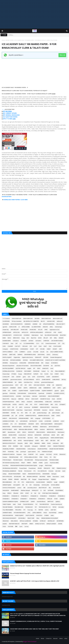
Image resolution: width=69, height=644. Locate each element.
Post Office (5, 465)
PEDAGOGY (62, 454)
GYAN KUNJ (12, 393)
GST (9, 391)
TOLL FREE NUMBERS (8, 510)
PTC (35, 471)
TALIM (19, 504)
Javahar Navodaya (42, 413)
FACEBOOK (19, 371)
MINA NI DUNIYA (41, 432)
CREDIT (49, 349)
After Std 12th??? (61, 324)
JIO (62, 413)
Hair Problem (27, 396)
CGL (63, 343)
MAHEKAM (31, 424)
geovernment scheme (16, 380)
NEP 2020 (53, 441)
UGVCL (47, 510)
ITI (30, 413)
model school (22, 435)
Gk (16, 382)
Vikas (38, 518)
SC (27, 485)
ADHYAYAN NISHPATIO (17, 324)
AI (19, 327)
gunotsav (5, 393)
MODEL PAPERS (10, 40)
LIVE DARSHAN (24, 421)
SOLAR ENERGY (59, 490)
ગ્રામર (21, 526)
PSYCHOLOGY (28, 471)
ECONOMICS (54, 363)
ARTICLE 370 (25, 332)
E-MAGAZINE (23, 363)
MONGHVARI (38, 435)
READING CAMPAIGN (32, 477)
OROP (4, 452)
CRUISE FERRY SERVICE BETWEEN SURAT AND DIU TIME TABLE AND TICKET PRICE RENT (34, 629)
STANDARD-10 (15, 496)
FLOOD (46, 374)
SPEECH (9, 493)
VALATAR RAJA (53, 513)
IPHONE (13, 413)
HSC (31, 404)
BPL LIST (46, 338)
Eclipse (47, 363)
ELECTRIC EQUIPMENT (8, 368)
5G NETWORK (6, 321)
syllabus (58, 502)
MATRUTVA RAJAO (7, 429)
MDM (15, 429)
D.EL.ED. (42, 352)
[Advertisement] (34, 14)
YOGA (4, 526)
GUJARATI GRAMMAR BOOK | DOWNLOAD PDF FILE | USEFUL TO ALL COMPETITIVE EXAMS (36, 621)
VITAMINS (35, 521)
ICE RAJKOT (62, 404)
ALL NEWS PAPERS (36, 327)
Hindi (53, 399)
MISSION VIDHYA (51, 432)
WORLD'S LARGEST (51, 524)
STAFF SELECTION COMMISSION (50, 493)
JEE (49, 413)
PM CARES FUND (29, 460)
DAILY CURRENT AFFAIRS (57, 352)
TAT (36, 504)
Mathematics (43, 427)
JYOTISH (21, 416)
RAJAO (24, 474)
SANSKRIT (62, 482)
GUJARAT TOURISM (35, 391)
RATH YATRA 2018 (7, 477)
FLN (41, 374)
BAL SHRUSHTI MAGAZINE (51, 335)
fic (48, 371)
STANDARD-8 (33, 499)
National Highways (29, 441)
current (29, 352)
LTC (16, 424)
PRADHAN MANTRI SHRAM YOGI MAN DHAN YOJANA (24, 465)
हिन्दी (16, 526)
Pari (39, 452)
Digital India (17, 357)
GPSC (30, 385)
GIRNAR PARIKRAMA (8, 382)
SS (32, 493)
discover (55, 638)
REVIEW (10, 479)
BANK (4, 338)
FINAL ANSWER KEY (60, 371)
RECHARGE (42, 477)
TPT (24, 510)
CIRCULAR (25, 346)
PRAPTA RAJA (48, 465)
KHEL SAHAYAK (13, 418)
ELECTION (57, 366)
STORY (56, 499)
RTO (23, 482)
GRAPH (25, 388)
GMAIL (20, 382)
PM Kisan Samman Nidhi (41, 460)
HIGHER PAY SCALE (45, 399)
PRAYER (40, 468)
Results (4, 479)
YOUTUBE (11, 526)
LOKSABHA (5, 424)
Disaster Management (56, 357)
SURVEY (33, 502)
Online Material (32, 449)
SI (41, 490)
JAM (34, 413)
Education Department (8, 366)
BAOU (9, 338)
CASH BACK (6, 343)
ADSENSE (35, 324)
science (19, 488)
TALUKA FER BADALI (28, 504)
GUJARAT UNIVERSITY (47, 391)
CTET (16, 352)
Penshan (5, 457)
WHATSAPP (24, 524)
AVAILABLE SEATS (7, 335)
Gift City (64, 380)
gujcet (62, 391)
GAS (29, 377)
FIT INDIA (14, 374)
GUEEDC (14, 391)
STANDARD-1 (6, 496)
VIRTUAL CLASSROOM (25, 521)
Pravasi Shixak (23, 468)
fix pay (20, 374)
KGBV (53, 416)
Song (4, 493)
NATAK (20, 441)
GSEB (40, 388)
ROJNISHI (53, 479)
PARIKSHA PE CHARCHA (9, 454)
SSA (35, 493)
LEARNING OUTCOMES (8, 421)
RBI (24, 477)
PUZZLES (51, 471)
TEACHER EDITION (44, 504)
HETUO (27, 399)
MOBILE (5, 435)
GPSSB (49, 385)
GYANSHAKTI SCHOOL (8, 396)
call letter (31, 341)
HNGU (23, 402)
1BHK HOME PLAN (16, 319)
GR (53, 385)
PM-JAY (23, 463)
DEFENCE (20, 355)
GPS (26, 385)
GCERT (48, 377)
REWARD (17, 479)
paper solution (32, 452)
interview (58, 410)
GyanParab (41, 393)
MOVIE (53, 435)
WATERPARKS (60, 521)
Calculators (16, 341)
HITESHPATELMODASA (8, 402)
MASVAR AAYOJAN (17, 427)
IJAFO (21, 407)
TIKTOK (54, 507)
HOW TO (21, 404)
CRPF (60, 349)
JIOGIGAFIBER (6, 416)
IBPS (52, 404)
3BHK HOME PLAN (46, 319)
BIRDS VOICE (16, 338)
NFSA (31, 443)
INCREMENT (35, 407)
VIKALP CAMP (31, 518)
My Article (30, 438)
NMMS (43, 443)
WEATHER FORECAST (14, 524)
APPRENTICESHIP (7, 332)
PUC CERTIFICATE (42, 471)
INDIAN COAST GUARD (8, 410)
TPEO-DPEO (18, 510)
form (62, 374)
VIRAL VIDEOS (14, 521)
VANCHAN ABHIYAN (8, 515)
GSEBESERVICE (47, 388)
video (52, 515)
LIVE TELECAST (33, 421)
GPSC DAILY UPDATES (39, 385)
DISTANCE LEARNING (16, 360)
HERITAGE (21, 399)
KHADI (58, 416)
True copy (30, 510)
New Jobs (20, 443)
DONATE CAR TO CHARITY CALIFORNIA (55, 360)
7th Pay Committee (17, 321)
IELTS (4, 407)
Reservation (56, 477)
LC (53, 418)
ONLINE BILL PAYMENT (8, 449)
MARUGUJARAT (58, 424)
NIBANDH (37, 443)
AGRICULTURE (13, 327)
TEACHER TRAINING (8, 507)
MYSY (36, 438)
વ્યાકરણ (26, 526)
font (52, 374)
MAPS (37, 424)
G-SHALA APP (6, 377)
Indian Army (55, 407)
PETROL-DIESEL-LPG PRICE (31, 457)
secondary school (32, 488)
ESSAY (39, 368)
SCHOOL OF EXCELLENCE (9, 488)
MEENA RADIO (59, 429)
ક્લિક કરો (62, 55)
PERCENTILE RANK (14, 457)
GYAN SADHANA (22, 393)
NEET (47, 441)
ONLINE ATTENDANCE (59, 446)
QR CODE (58, 471)
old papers (35, 446)
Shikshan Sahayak (25, 490)
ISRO (26, 413)
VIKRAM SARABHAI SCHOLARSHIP (50, 518)
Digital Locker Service (27, 357)
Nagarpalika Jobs (44, 438)
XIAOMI (60, 524)
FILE (52, 371)
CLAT (35, 346)
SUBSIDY (62, 499)
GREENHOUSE (33, 388)
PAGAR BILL (11, 452)
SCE (30, 485)
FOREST (57, 374)
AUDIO (60, 332)
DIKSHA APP (38, 357)
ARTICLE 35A (16, 332)
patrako (42, 454)
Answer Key (6, 330)
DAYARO (5, 355)
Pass (25, 454)
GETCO (38, 380)
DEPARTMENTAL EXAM (30, 355)
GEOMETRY (5, 380)
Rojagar (34, 479)
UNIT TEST (53, 510)
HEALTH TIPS (6, 399)
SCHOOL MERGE (55, 485)
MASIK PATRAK (6, 427)
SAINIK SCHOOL (30, 482)
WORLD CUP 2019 (40, 524)
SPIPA (22, 493)
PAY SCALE (49, 454)
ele (52, 366)
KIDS (32, 418)
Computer (5, 349)
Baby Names (35, 335)
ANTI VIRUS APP (15, 330)
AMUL (51, 327)
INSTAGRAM (37, 410)
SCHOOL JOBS (45, 485)
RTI (19, 482)
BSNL (55, 338)
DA (47, 352)
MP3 (58, 435)
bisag (23, 338)
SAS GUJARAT (17, 485)
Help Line (14, 399)
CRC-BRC (42, 349)
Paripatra (19, 454)
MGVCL (24, 432)
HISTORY (59, 399)
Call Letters (38, 341)
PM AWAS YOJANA (18, 460)
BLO (28, 338)
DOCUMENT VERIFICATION (37, 360)
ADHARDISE (6, 324)
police (46, 463)
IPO (22, 413)
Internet (51, 410)
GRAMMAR (13, 388)
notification (56, 443)
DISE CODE (5, 360)
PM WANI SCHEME (54, 460)
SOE (45, 490)
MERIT (4, 432)
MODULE (30, 435)
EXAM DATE (45, 368)
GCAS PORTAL (41, 377)
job (13, 416)
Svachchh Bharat (41, 502)
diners (61, 638)
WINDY (31, 524)
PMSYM (35, 463)
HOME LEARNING (39, 402)
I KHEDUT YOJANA (44, 404)
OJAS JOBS (27, 446)
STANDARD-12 (34, 496)
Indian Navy (19, 410)
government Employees (47, 382)
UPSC (29, 513)
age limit (5, 327)
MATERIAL (35, 427)
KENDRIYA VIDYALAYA (44, 416)
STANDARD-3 (52, 496)
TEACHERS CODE (19, 507)
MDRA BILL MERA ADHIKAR (26, 429)
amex (66, 638)
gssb (64, 388)
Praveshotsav (32, 468)
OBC (21, 446)
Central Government (51, 343)
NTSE (10, 446)
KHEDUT (5, 418)
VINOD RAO (6, 521)
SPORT (27, 493)
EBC (42, 363)
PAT (37, 454)
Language (38, 418)
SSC (39, 493)
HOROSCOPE (57, 402)
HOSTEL (15, 404)
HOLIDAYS (30, 402)
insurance (45, 410)
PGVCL (46, 457)
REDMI (49, 477)
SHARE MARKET (15, 490)
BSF (51, 338)
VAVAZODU (39, 515)
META (19, 432)
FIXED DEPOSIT (28, 374)
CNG (50, 346)
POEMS (41, 463)
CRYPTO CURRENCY (8, 352)
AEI (40, 324)
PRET (53, 468)
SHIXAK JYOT (35, 490)
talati (14, 504)
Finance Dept (6, 374)
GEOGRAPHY (55, 377)
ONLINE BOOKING (21, 449)
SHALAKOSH (6, 490)
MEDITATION (50, 429)
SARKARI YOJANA (7, 485)
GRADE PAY (59, 385)
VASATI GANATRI (30, 515)
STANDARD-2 (43, 496)
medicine (42, 429)
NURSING (16, 446)
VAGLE (45, 513)
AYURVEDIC (27, 335)
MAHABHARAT (23, 424)
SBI (23, 485)
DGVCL (49, 355)
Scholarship (37, 485)
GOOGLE (37, 382)
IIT (17, 407)
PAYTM (56, 454)
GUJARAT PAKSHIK (23, 391)
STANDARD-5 (6, 499)
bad (42, 335)
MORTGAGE (46, 435)
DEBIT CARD (12, 355)
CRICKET (55, 349)
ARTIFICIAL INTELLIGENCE (37, 332)
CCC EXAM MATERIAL (29, 343)
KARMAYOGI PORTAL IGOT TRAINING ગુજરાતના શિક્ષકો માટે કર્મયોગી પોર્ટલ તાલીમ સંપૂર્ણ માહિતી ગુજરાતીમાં (37, 566)
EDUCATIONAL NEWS (36, 366)
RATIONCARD (18, 477)
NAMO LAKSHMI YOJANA (57, 438)
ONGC (49, 446)
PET (21, 457)
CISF (31, 346)
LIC (17, 421)
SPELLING (16, 493)
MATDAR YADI (27, 427)
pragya (41, 465)
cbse (12, 343)
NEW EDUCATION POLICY (9, 443)
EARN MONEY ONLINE (34, 363)
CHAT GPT (18, 346)
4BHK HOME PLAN (57, 319)
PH (51, 457)
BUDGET (61, 338)
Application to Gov (55, 330)
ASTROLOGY (48, 332)
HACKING (19, 396)
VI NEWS (46, 515)
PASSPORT (31, 454)
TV (36, 510)
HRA (27, 404)
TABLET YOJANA (7, 504)
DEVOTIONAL (41, 355)
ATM (55, 332)
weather (5, 524)
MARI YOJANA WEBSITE (47, 424)
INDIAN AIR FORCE (45, 407)
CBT (16, 343)
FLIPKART (36, 374)
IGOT (9, 407)
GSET (54, 388)
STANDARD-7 (24, 499)
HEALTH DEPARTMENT (54, 396)
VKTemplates (11, 642)
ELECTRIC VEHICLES (21, 368)
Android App (58, 327)
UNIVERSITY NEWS (7, 513)
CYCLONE (36, 352)
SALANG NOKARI (40, 482)
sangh (56, 482)
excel (52, 368)
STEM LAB (50, 499)
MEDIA (36, 429)
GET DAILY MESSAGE (29, 380)
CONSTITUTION (14, 349)
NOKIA (49, 443)
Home (3, 40)
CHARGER (10, 346)
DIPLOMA (46, 357)
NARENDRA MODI (7, 441)
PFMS (41, 457)
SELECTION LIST (43, 488)
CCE (42, 343)
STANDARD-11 (25, 496)
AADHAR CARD (51, 321)
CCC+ (38, 343)
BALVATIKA (63, 335)
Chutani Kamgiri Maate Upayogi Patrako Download (25, 573)
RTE (15, 482)
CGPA (4, 346)
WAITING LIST (51, 521)
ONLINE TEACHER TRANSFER (56, 449)
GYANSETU (49, 393)
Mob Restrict (61, 432)
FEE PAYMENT (28, 371)
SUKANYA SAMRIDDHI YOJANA (10, 502)
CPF (37, 349)
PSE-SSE (20, 471)
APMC (46, 330)
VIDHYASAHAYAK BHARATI (9, 518)
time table (61, 507)
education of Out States (22, 366)
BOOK (40, 338)
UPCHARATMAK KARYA (20, 513)
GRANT (20, 388)
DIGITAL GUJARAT (7, 357)
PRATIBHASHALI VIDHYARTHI (10, 468)
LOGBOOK (56, 421)
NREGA (4, 446)
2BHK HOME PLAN (28, 319)
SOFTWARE (51, 490)
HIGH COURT (35, 399)
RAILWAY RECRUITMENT (14, 474)
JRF (16, 416)
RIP (29, 479)
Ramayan (54, 474)
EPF (34, 368)
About (42, 638)
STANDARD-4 (61, 496)
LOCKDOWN (48, 421)
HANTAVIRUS (43, 396)
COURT (32, 349)
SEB (24, 488)
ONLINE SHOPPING (42, 449)
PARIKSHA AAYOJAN (47, 452)
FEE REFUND (36, 371)
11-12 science (6, 319)
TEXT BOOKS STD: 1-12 (45, 507)
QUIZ (64, 471)
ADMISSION (28, 324)
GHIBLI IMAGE (56, 380)
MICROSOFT (31, 432)
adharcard (60, 321)
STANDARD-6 (15, 499)
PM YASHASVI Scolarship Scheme (11, 463)
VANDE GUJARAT (19, 515)
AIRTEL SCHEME (26, 327)
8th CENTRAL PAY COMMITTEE (31, 321)
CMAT (45, 346)
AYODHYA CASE (18, 335)
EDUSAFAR (46, 366)
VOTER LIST (43, 521)
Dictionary (55, 355)
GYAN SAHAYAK (32, 393)
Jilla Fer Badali (56, 413)
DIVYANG (25, 360)
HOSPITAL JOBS (7, 404)
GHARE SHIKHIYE (46, 380)
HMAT (18, 402)
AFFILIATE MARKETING (49, 324)
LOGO (62, 421)
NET (58, 441)
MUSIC (14, 438)
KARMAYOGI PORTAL (31, 416)
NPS (62, 443)
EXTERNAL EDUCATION (8, 371)
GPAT (17, 385)
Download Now (7, 196)
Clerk (40, 346)
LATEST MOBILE (46, 418)
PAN (17, 452)
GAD (13, 377)
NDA (42, 441)
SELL (50, 488)
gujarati (57, 391)
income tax (27, 407)
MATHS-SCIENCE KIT (54, 427)
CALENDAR (24, 341)
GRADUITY (5, 388)
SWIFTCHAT (50, 502)
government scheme (8, 385)
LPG (11, 424)
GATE (34, 377)
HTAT (36, 404)
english (29, 368)
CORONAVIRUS (24, 349)
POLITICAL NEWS (54, 463)
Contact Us (49, 638)
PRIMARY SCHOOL (61, 468)
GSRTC (59, 388)
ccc (21, 343)
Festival (43, 371)
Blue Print (34, 338)
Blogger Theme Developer (30, 642)
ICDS (56, 404)
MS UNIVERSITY (6, 438)
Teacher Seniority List (56, 504)
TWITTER (41, 510)
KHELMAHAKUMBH (24, 418)
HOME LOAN (48, 402)
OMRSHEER (43, 446)
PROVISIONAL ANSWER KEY (9, 471)
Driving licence (14, 363)
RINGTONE (24, 479)
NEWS (26, 443)
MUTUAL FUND (22, 438)
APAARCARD (33, 330)
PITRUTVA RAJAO (7, 460)
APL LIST (40, 330)
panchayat (23, 452)
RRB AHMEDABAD (7, 482)
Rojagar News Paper (44, 479)
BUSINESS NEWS (7, 341)
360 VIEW (37, 319)
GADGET (18, 377)
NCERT (37, 441)
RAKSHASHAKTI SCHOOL (34, 474)
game (24, 377)
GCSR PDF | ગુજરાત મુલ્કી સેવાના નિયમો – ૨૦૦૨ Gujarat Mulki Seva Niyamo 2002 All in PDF (35, 581)
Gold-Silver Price (28, 382)
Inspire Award (28, 410)
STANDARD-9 (42, 499)
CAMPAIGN (46, 341)
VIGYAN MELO (22, 518)
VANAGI (60, 513)
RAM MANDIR (46, 474)
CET (59, 343)
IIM (13, 407)
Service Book (56, 488)
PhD (55, 457)
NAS (15, 441)
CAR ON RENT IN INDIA (57, 341)
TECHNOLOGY (29, 507)
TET (36, 507)
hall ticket (35, 396)
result (62, 477)
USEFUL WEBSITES (37, 513)
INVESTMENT (6, 413)
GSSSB (4, 391)
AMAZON (45, 327)
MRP (63, 435)
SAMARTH (49, 482)
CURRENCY (22, 352)
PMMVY (29, 463)
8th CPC (43, 321)
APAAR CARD (24, 330)
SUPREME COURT (24, 502)
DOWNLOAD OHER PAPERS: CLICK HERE (16, 200)
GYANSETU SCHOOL (59, 393)
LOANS (41, 421)
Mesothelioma (12, 432)
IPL (18, 413)
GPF (21, 385)
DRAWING (5, 363)
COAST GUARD (57, 346)
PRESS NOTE (47, 468)
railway (4, 474)
